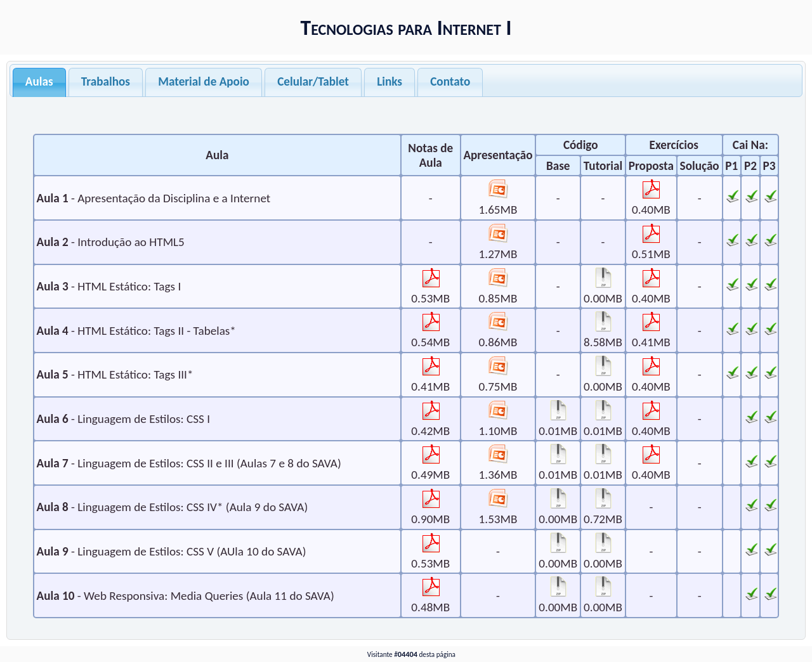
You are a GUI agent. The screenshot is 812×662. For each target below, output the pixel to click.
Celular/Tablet (313, 81)
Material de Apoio (204, 81)
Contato (450, 81)
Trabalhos (106, 81)
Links (390, 81)
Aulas (39, 81)
